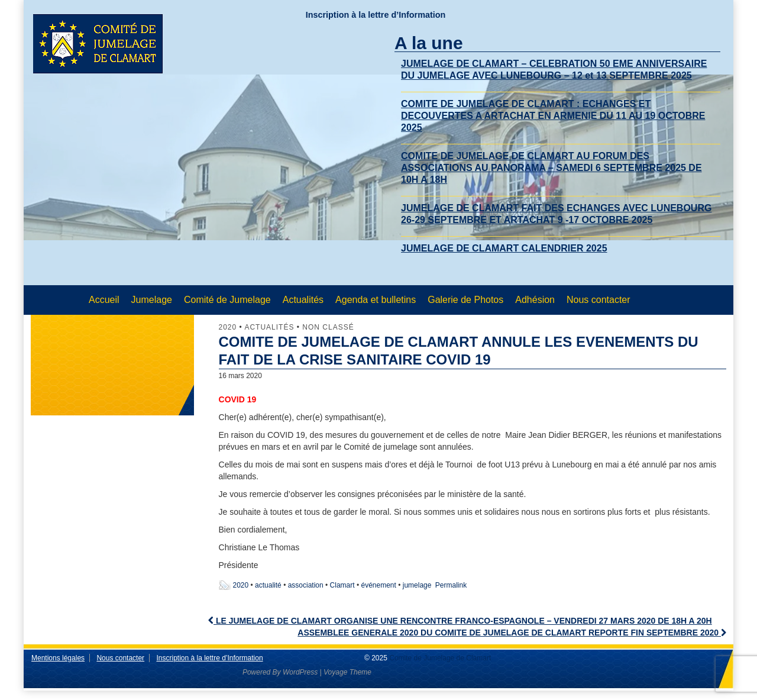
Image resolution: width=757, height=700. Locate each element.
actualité (268, 585)
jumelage (417, 585)
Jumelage (152, 300)
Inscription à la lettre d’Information (376, 15)
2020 (228, 327)
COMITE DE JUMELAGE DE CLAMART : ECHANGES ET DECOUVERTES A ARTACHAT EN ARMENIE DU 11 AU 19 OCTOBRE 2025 (553, 116)
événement (378, 585)
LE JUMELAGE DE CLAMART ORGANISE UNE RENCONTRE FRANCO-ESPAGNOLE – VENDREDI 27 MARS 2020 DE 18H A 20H (460, 621)
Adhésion (535, 300)
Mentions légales (58, 658)
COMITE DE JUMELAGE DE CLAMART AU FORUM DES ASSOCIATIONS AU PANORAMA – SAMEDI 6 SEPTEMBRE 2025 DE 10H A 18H (551, 168)
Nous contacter (599, 300)
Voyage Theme (347, 672)
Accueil (104, 300)
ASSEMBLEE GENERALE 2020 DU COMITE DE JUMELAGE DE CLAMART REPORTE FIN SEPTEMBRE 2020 (512, 633)
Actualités (303, 300)
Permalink (451, 585)
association (306, 585)
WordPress (300, 672)
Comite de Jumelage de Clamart (439, 658)
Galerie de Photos (465, 300)
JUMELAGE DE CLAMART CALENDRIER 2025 (504, 248)
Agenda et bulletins (376, 300)
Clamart (342, 585)
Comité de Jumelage (227, 300)
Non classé (328, 327)
